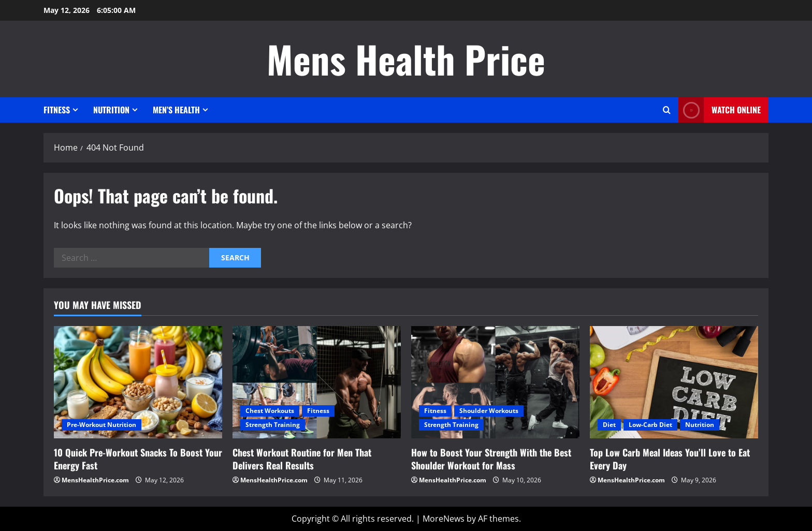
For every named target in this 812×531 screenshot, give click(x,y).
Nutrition (111, 110)
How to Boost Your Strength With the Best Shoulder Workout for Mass (491, 459)
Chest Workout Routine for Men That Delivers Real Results (302, 459)
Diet (609, 425)
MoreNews (444, 519)
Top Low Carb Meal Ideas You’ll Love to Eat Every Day (670, 459)
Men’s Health (176, 110)
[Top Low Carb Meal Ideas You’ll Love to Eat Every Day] (674, 382)
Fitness (57, 110)
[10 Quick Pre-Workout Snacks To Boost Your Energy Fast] (138, 382)
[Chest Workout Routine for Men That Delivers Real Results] (317, 382)
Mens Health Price (406, 59)
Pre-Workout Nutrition (102, 425)
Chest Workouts (270, 411)
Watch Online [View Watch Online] (720, 110)
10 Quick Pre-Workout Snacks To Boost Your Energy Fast (138, 459)
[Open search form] (667, 110)
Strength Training (273, 425)
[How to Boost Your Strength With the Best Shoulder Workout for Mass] (495, 382)
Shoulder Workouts (489, 411)
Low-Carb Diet (650, 425)
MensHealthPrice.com (95, 480)
